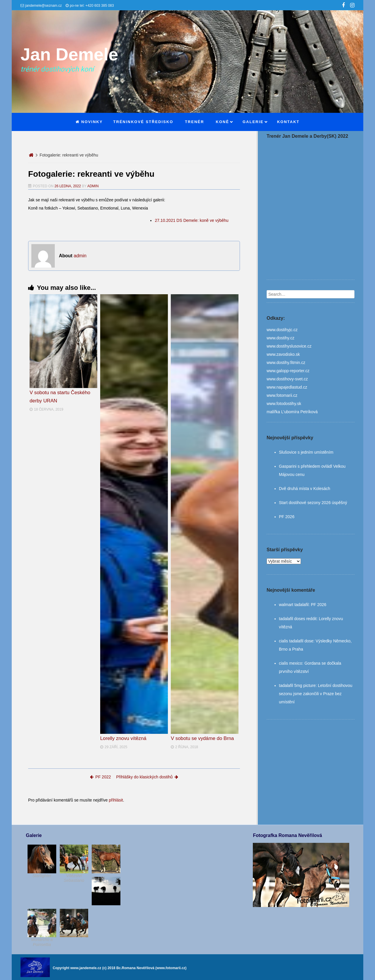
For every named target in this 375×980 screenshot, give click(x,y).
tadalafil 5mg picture (297, 685)
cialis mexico (290, 663)
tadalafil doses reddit (298, 619)
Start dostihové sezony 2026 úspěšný (313, 503)
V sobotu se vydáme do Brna (202, 738)
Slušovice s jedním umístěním (306, 452)
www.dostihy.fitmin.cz (286, 363)
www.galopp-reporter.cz (288, 371)
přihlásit (116, 800)
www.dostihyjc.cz (282, 330)
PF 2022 (100, 777)
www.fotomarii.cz (282, 395)
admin (93, 186)
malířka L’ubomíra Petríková (292, 412)
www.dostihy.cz (281, 338)
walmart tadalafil (294, 605)
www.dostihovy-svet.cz (287, 379)
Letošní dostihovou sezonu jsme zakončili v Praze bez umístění (316, 694)
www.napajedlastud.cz (287, 387)
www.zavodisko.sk (283, 354)
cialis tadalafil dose (296, 641)
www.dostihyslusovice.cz (289, 346)
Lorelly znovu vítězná (123, 738)
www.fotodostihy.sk (284, 404)
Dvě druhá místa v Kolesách (305, 489)
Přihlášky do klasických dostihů (147, 777)
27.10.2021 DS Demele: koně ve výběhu (191, 220)
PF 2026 (287, 517)
